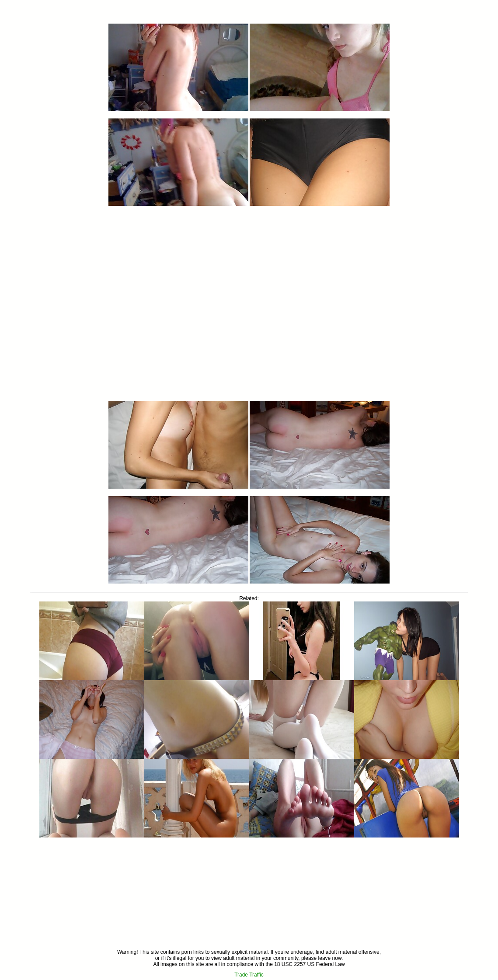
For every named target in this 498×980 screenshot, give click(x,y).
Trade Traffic (249, 975)
